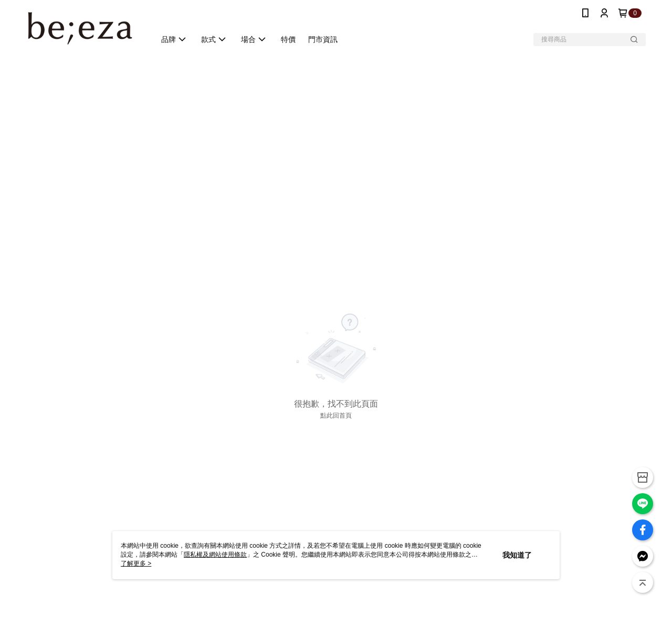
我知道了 (517, 555)
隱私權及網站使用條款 (215, 555)
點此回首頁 (336, 416)
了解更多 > (136, 563)
